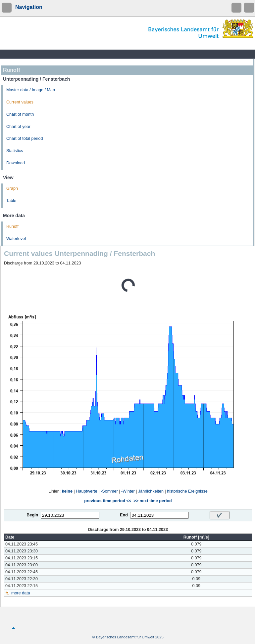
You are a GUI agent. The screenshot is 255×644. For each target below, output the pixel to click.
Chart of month (20, 114)
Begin (32, 515)
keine (67, 491)
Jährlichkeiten (151, 491)
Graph (12, 188)
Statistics (15, 151)
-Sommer (109, 491)
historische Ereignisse (187, 491)
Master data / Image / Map (31, 90)
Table (11, 201)
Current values (20, 102)
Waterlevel (16, 239)
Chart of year (18, 127)
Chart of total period (25, 139)
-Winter (128, 491)
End (124, 515)
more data (21, 593)
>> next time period (153, 501)
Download (16, 163)
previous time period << (108, 501)
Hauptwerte (86, 491)
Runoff (12, 226)
